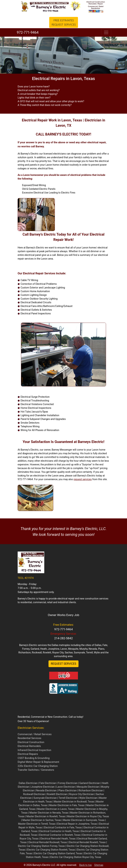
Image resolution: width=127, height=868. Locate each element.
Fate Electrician (48, 783)
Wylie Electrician (88, 798)
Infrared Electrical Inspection (34, 750)
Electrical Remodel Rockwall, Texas (48, 842)
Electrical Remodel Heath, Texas (58, 839)
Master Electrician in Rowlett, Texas (46, 816)
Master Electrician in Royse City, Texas (88, 816)
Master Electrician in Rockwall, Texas (74, 802)
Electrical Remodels (29, 746)
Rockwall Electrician (34, 794)
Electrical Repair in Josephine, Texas (77, 824)
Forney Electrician (68, 783)
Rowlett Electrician (57, 794)
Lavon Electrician (66, 787)
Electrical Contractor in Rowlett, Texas (60, 835)
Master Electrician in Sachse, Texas (42, 820)
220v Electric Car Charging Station (38, 766)
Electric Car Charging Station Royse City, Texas (76, 857)
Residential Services (29, 738)
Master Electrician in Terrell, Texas (37, 824)
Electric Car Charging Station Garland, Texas (58, 853)
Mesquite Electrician (88, 787)
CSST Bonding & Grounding (34, 758)
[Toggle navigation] (106, 32)
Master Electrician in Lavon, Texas (56, 809)
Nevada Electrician (46, 790)
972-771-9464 (27, 32)
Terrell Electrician (68, 798)
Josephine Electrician (43, 787)
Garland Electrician (90, 783)
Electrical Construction (31, 742)
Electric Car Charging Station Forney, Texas (41, 846)
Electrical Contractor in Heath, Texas (59, 831)
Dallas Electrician (28, 783)
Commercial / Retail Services (35, 734)
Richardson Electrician (91, 790)
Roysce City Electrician (82, 794)
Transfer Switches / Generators (36, 770)
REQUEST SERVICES (64, 664)
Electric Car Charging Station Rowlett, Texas (51, 850)
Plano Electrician (68, 790)
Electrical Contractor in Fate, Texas (63, 827)
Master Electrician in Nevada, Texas (49, 813)
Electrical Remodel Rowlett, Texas (87, 842)
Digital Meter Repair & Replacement (38, 762)
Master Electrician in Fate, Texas (67, 805)
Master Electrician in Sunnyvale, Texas (84, 820)
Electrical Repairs (28, 754)
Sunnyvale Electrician (45, 798)
